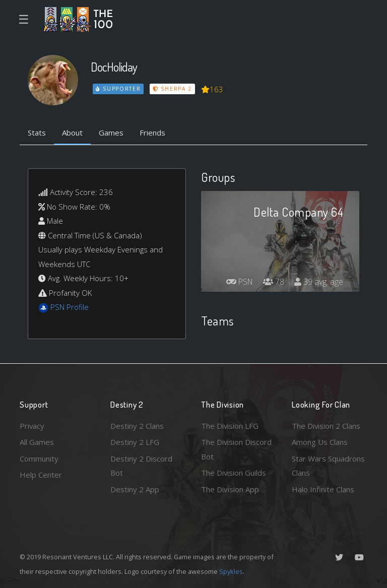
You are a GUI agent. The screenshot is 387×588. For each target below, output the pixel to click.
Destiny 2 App (135, 489)
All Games (37, 442)
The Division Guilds (234, 473)
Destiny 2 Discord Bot (141, 466)
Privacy (32, 426)
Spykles (231, 571)
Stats (37, 133)
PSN (239, 282)
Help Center (41, 475)
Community (39, 459)
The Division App (230, 489)
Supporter (118, 89)
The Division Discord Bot (237, 449)
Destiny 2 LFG (135, 442)
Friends (152, 133)
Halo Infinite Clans (323, 489)
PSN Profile (70, 307)
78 (274, 282)
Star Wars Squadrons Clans (328, 466)
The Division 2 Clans (326, 426)
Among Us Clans (320, 442)
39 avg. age (319, 282)
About (72, 133)
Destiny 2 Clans (137, 426)
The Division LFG (230, 426)
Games (111, 133)
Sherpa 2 (172, 89)
